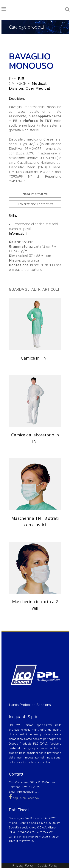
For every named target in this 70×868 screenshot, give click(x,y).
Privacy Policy (23, 866)
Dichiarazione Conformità (35, 204)
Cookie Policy (48, 866)
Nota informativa (35, 194)
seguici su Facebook (24, 798)
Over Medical (38, 88)
